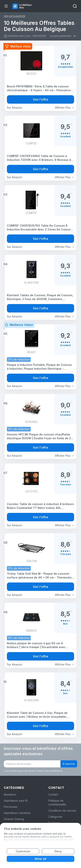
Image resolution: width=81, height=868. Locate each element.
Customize (23, 851)
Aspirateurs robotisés (17, 813)
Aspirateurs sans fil (16, 801)
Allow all (40, 859)
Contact (53, 794)
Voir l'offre (40, 99)
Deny (58, 851)
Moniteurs (10, 794)
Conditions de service (62, 811)
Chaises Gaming (14, 819)
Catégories (55, 817)
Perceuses (11, 807)
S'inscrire (69, 764)
